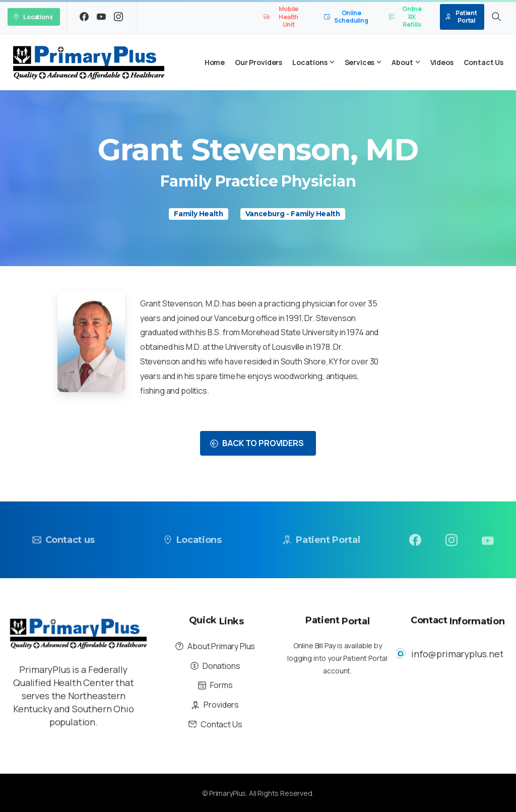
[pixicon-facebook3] (415, 543)
